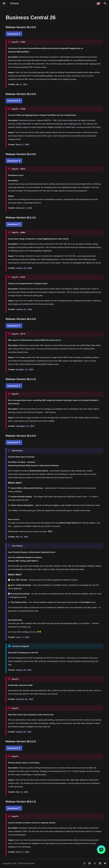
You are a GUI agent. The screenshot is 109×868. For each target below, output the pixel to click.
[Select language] (98, 3)
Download (14, 34)
